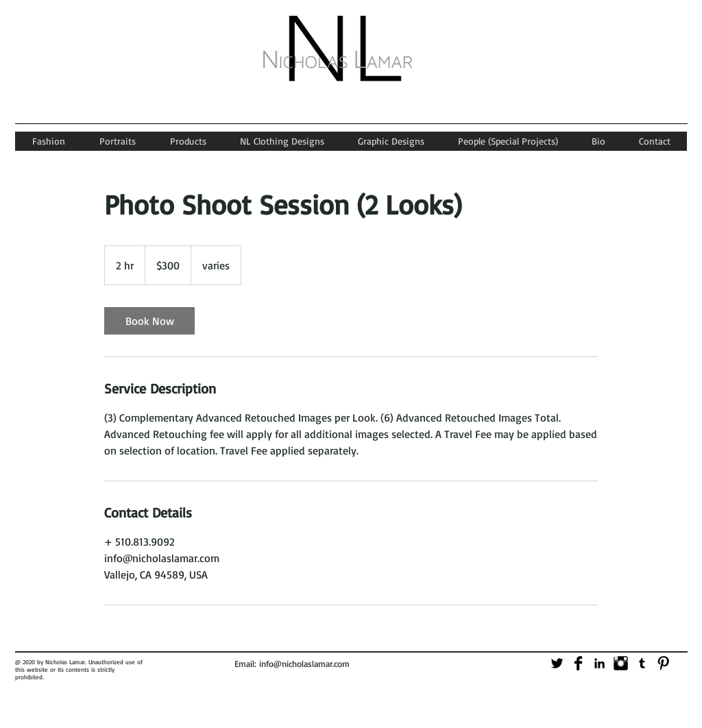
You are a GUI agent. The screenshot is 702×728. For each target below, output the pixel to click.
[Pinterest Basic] (663, 663)
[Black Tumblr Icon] (642, 663)
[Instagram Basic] (621, 663)
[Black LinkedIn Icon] (600, 663)
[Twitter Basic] (557, 663)
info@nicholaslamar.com (304, 664)
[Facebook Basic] (578, 663)
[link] (149, 321)
